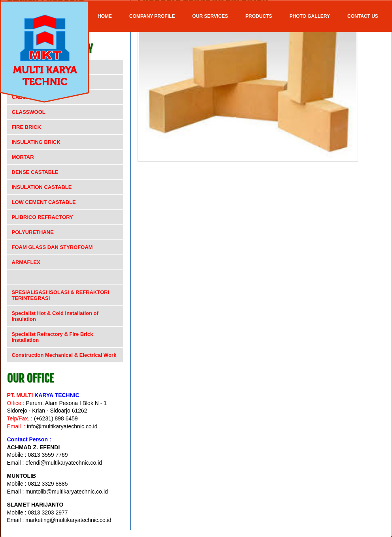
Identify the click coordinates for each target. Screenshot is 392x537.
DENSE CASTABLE (35, 172)
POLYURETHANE (33, 232)
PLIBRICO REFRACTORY (42, 217)
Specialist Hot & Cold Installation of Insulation (55, 316)
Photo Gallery (310, 16)
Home (105, 16)
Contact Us (363, 16)
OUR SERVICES (210, 16)
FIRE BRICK (26, 127)
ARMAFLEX (26, 262)
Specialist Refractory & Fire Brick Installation (53, 337)
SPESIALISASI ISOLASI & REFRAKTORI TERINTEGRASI (61, 295)
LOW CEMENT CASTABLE (44, 202)
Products (259, 16)
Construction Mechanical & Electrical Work (64, 355)
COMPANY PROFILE (152, 16)
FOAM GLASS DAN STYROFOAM (52, 247)
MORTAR (23, 157)
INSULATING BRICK (36, 142)
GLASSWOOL (29, 112)
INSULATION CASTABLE (42, 187)
